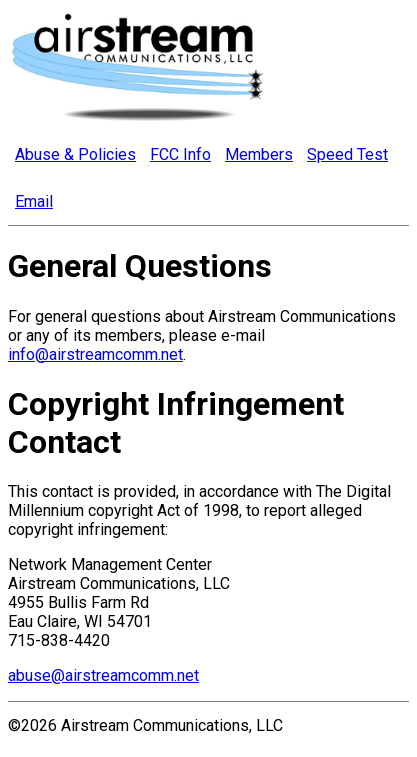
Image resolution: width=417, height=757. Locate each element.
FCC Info (180, 154)
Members (259, 154)
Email (34, 201)
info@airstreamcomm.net (95, 354)
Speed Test (347, 154)
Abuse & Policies (75, 154)
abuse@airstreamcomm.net (103, 675)
